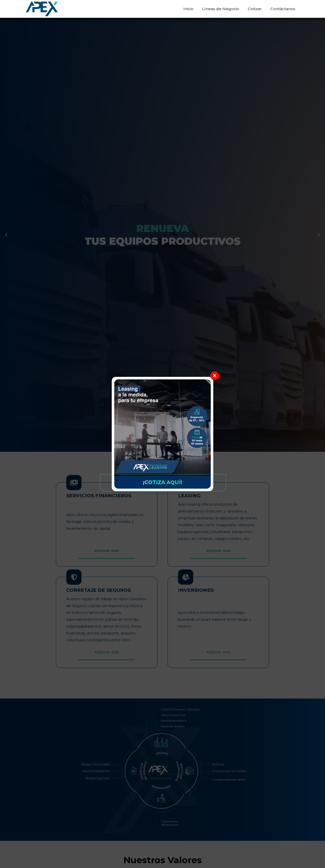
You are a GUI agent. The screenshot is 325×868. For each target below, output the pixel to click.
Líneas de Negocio (221, 9)
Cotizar (255, 9)
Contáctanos (283, 9)
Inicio (188, 9)
